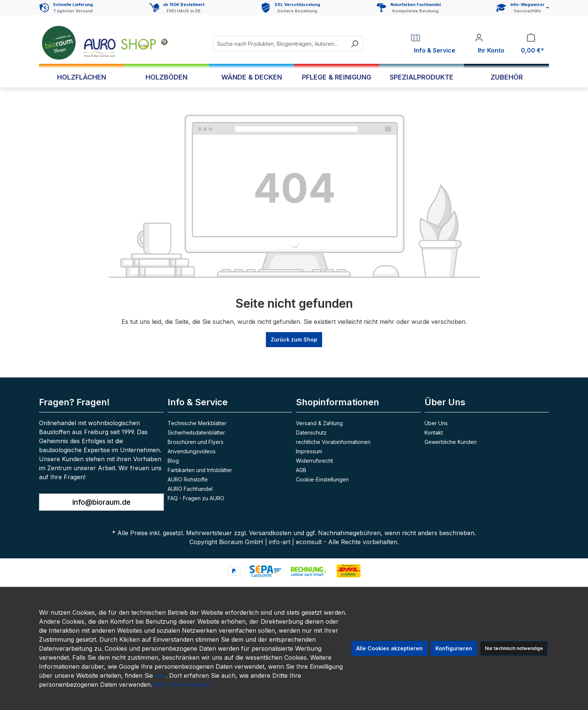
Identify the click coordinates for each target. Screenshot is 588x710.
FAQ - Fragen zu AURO (196, 498)
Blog (173, 461)
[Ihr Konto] (490, 44)
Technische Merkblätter (197, 423)
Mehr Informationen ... (184, 684)
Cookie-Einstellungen (322, 479)
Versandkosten (270, 533)
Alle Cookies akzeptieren (389, 648)
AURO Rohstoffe (188, 479)
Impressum (309, 451)
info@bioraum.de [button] (101, 502)
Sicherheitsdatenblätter (196, 432)
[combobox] (280, 44)
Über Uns (436, 423)
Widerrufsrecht (314, 461)
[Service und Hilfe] (523, 8)
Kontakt (434, 432)
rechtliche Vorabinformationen (333, 442)
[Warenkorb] (531, 44)
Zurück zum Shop (294, 339)
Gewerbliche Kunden (451, 442)
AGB (301, 470)
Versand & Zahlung (319, 423)
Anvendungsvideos (192, 451)
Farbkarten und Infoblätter (200, 470)
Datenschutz (311, 432)
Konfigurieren (454, 648)
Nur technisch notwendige (514, 648)
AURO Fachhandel (190, 489)
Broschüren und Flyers (196, 442)
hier (160, 675)
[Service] (433, 44)
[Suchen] (355, 44)
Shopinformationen (337, 402)
